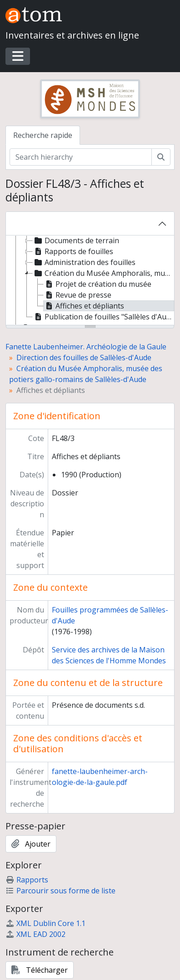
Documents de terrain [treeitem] (76, 240)
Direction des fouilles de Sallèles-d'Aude (84, 358)
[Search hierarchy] (81, 157)
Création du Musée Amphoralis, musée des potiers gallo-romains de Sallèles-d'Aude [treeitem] (103, 273)
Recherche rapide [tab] (43, 135)
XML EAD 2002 (35, 934)
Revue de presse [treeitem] (77, 295)
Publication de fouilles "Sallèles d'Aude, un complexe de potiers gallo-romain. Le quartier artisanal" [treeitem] (103, 317)
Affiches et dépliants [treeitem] (84, 306)
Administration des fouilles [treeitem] (84, 262)
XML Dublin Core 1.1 (45, 923)
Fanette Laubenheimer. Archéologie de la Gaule (86, 347)
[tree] (90, 281)
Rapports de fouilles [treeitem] (73, 251)
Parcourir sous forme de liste (60, 891)
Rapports (27, 880)
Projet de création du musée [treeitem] (97, 284)
